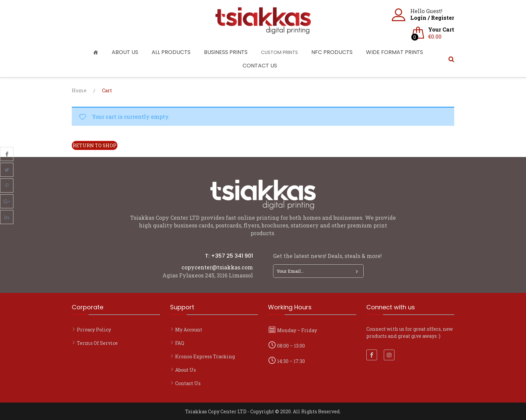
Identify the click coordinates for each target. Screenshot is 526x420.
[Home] (97, 52)
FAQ (180, 343)
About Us (125, 52)
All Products (171, 52)
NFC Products (332, 52)
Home (79, 90)
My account (189, 330)
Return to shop (95, 145)
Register (443, 18)
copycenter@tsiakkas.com (217, 267)
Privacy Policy (94, 330)
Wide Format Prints (394, 52)
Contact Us (260, 66)
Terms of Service (97, 343)
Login (418, 18)
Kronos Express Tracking (205, 356)
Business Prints (226, 52)
